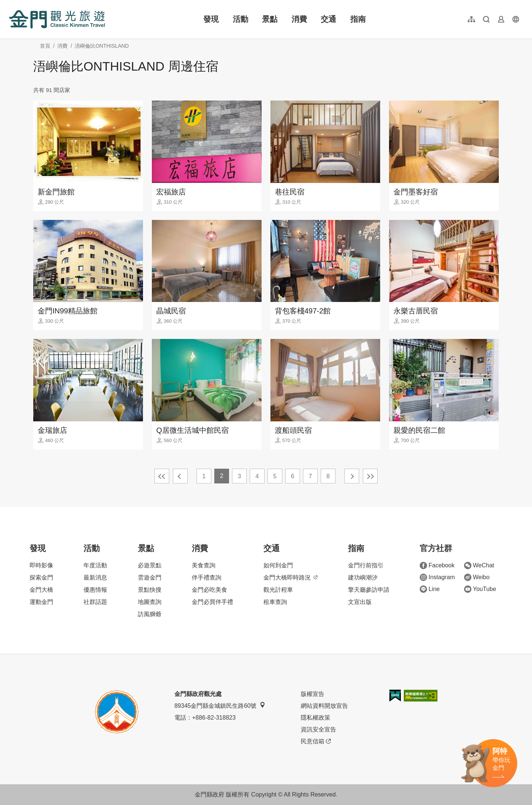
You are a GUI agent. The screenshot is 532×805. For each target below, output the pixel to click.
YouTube (480, 589)
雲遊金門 (150, 578)
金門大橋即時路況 (290, 578)
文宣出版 (360, 602)
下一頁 (352, 476)
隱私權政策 (316, 718)
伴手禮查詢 (207, 578)
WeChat (479, 565)
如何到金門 (278, 565)
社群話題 (95, 602)
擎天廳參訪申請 (369, 590)
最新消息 (95, 578)
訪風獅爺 (150, 614)
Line (430, 589)
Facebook (437, 565)
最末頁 (370, 476)
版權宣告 (313, 694)
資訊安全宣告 (318, 729)
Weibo (477, 577)
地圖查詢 (150, 602)
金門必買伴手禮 (212, 602)
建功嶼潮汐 (363, 578)
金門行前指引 (366, 565)
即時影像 (41, 565)
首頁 (45, 46)
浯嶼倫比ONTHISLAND (102, 46)
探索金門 (41, 578)
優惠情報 (95, 590)
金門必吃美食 (209, 590)
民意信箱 (316, 741)
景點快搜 (150, 590)
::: (11, 4)
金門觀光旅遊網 (57, 19)
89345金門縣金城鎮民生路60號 (220, 705)
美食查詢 (204, 565)
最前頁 (162, 476)
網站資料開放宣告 (324, 706)
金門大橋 (41, 590)
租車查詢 (275, 602)
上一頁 (180, 476)
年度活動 (95, 565)
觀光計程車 (278, 590)
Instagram (437, 577)
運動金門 (41, 602)
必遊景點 (150, 565)
